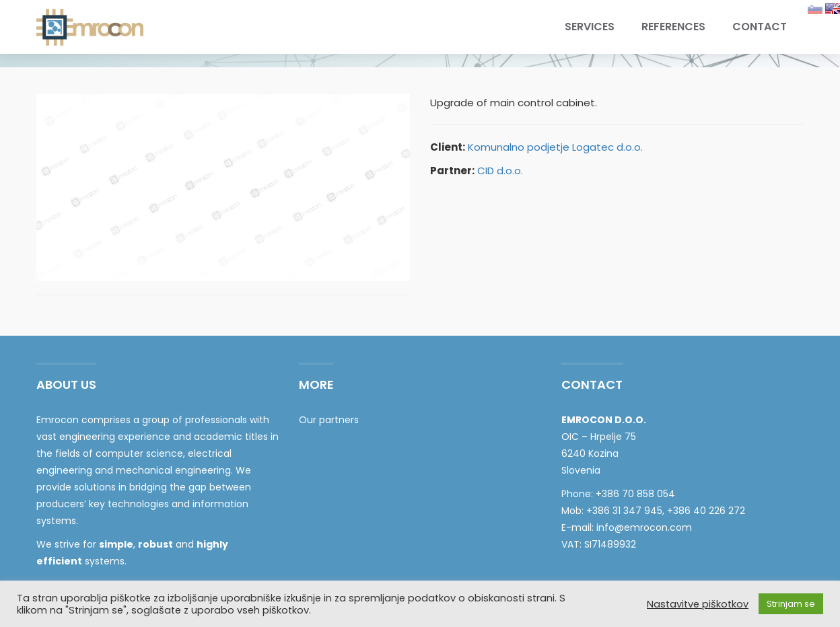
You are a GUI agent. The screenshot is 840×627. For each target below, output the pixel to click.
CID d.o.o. (500, 171)
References (673, 27)
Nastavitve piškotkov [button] (698, 604)
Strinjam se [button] (791, 604)
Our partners (329, 420)
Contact (760, 27)
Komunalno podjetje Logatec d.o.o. (555, 147)
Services (590, 27)
